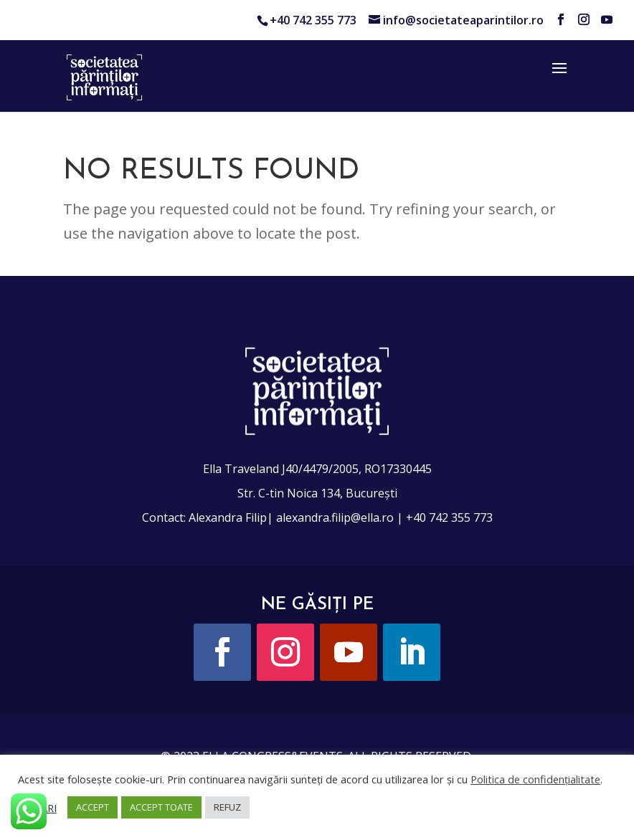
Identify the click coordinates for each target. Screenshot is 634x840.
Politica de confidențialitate (535, 779)
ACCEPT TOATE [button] (161, 807)
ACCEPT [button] (93, 807)
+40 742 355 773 (313, 20)
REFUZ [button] (227, 807)
